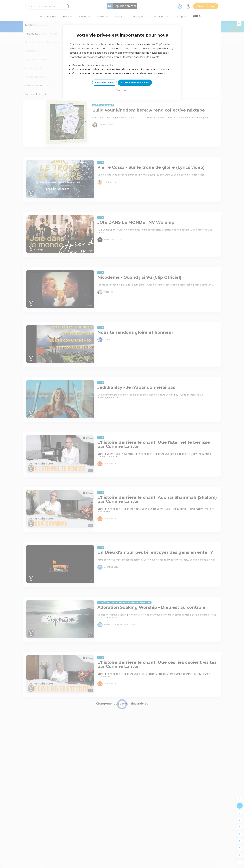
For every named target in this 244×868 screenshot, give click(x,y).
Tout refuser (122, 90)
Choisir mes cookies (104, 83)
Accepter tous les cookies (135, 82)
